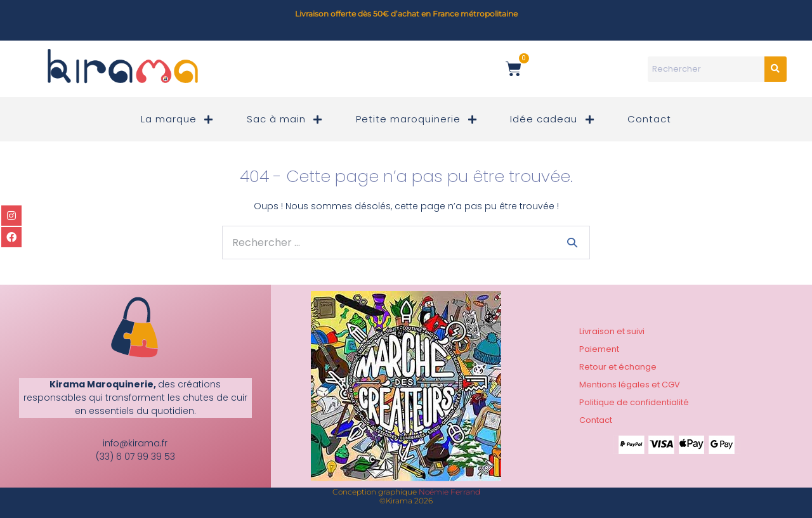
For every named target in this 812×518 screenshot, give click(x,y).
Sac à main (285, 120)
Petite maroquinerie (417, 120)
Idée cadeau (553, 120)
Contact (649, 119)
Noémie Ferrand (449, 492)
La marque (178, 120)
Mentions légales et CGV (630, 385)
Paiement (599, 349)
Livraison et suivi (612, 331)
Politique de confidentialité (634, 402)
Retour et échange (618, 367)
